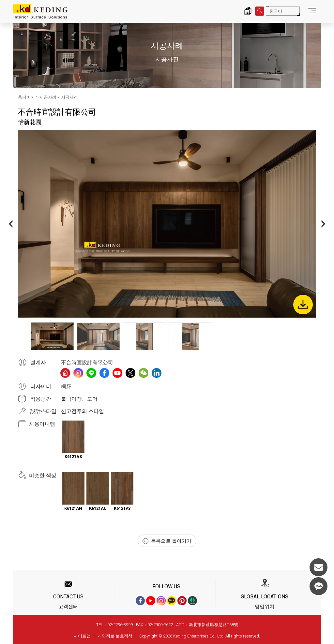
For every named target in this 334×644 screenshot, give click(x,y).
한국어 (276, 11)
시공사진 (69, 97)
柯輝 (66, 386)
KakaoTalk (319, 586)
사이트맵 (82, 636)
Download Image (303, 305)
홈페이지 (26, 97)
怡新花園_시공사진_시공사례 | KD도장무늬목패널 (40, 11)
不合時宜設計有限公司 (87, 362)
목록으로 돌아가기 (167, 541)
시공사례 (48, 97)
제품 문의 (248, 11)
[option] (167, 224)
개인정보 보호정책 (115, 636)
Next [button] (323, 224)
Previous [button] (11, 224)
